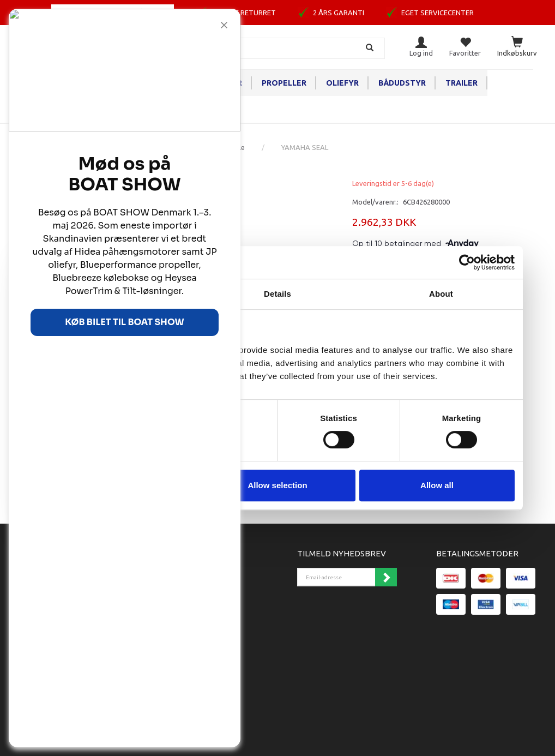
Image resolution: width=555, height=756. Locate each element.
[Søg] (371, 48)
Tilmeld (386, 577)
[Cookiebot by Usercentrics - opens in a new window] (467, 262)
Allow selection (277, 485)
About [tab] (441, 294)
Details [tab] (277, 294)
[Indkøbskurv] (517, 47)
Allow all (437, 485)
